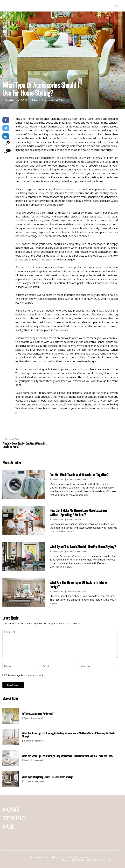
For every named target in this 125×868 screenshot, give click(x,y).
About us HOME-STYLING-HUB (79, 860)
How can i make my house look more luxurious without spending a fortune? (78, 512)
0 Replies (63, 100)
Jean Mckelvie (10, 100)
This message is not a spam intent (24, 675)
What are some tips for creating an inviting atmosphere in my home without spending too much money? (68, 735)
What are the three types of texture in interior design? (79, 584)
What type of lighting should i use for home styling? (48, 777)
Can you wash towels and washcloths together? (79, 475)
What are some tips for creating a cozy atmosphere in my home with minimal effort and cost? (68, 756)
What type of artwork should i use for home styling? (83, 547)
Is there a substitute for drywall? (38, 714)
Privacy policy (105, 860)
